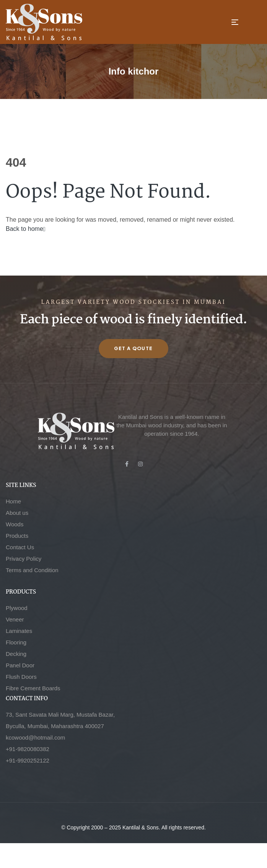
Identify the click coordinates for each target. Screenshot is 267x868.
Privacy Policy (24, 559)
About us (17, 513)
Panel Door (20, 665)
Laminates (19, 631)
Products (17, 536)
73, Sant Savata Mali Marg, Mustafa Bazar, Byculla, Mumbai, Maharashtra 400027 (60, 720)
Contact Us (20, 547)
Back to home (26, 229)
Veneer (15, 619)
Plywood (17, 608)
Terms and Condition (32, 570)
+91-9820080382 (28, 749)
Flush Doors (21, 677)
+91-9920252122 (28, 760)
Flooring (16, 642)
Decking (16, 654)
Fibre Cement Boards (33, 688)
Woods (15, 524)
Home (13, 501)
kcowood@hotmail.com (35, 737)
